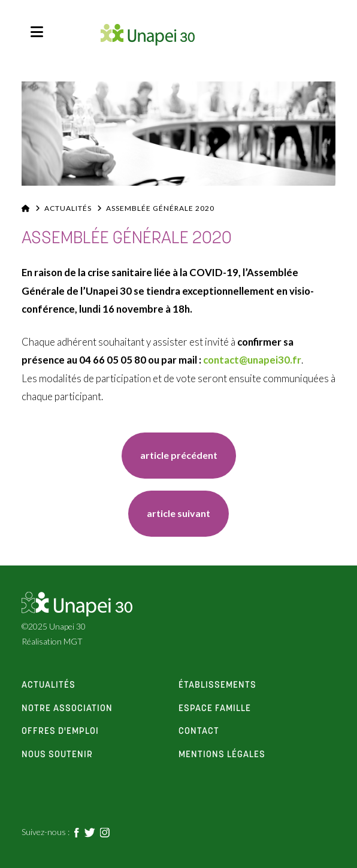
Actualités (68, 208)
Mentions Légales (222, 755)
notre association (67, 709)
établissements (217, 685)
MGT (73, 641)
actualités (49, 685)
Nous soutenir (57, 755)
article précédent (179, 455)
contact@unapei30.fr (252, 360)
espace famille (215, 709)
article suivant (179, 513)
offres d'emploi (60, 731)
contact (199, 731)
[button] (37, 32)
